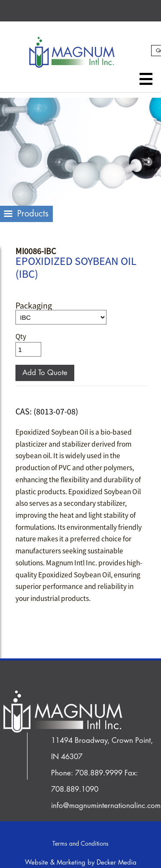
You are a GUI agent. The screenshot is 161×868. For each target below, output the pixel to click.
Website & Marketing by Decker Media (81, 863)
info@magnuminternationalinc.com (106, 806)
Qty (21, 337)
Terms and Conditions (80, 844)
